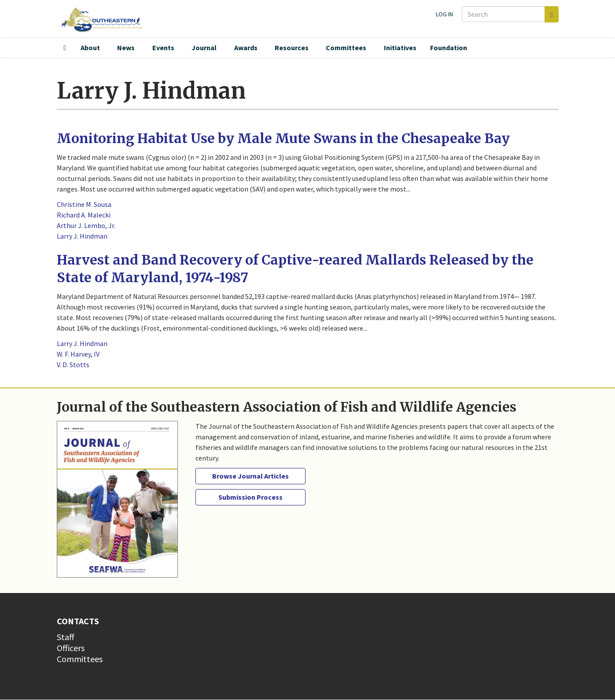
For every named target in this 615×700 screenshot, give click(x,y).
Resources (292, 48)
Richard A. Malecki (84, 215)
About (90, 48)
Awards (246, 48)
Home (65, 48)
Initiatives (400, 48)
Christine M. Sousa (84, 204)
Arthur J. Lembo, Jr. (86, 225)
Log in (444, 14)
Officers (71, 648)
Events (163, 48)
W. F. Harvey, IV (78, 354)
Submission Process (250, 497)
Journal (204, 48)
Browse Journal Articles (250, 476)
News (126, 48)
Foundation (449, 48)
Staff (66, 637)
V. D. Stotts (73, 365)
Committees (346, 48)
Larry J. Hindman (82, 236)
